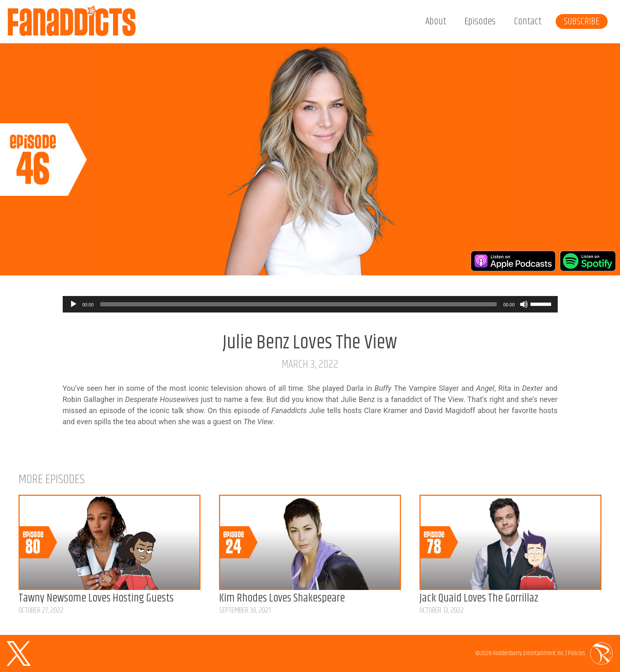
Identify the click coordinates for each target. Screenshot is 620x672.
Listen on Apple (513, 261)
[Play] (73, 304)
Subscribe (582, 21)
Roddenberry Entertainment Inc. (529, 653)
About (436, 21)
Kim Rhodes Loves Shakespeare (282, 598)
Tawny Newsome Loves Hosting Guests (96, 598)
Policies (576, 653)
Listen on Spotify (588, 261)
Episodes (480, 21)
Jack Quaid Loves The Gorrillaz (479, 598)
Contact (528, 21)
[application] (310, 304)
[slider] (298, 304)
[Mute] (524, 304)
